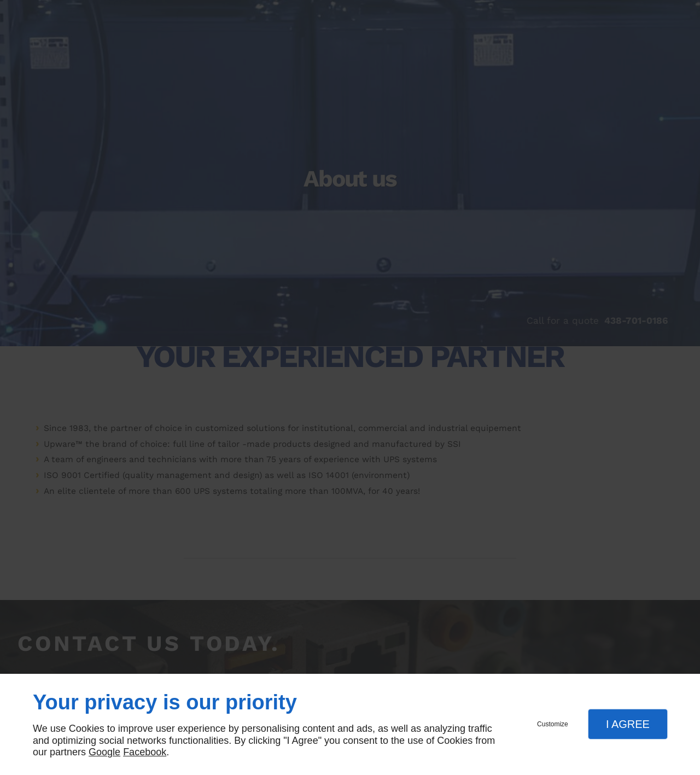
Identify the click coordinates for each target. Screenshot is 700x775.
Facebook (145, 752)
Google (104, 752)
